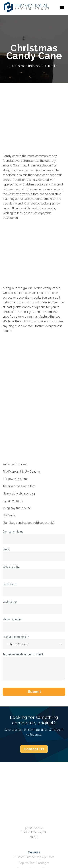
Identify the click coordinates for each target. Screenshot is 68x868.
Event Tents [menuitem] (34, 771)
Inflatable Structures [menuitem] (34, 787)
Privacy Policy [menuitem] (34, 838)
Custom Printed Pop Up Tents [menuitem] (34, 754)
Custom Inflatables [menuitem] (34, 793)
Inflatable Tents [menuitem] (34, 799)
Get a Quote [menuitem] (34, 815)
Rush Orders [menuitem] (34, 827)
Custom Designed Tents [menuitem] (34, 765)
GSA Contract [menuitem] (34, 821)
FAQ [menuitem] (34, 832)
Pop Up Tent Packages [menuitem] (34, 759)
